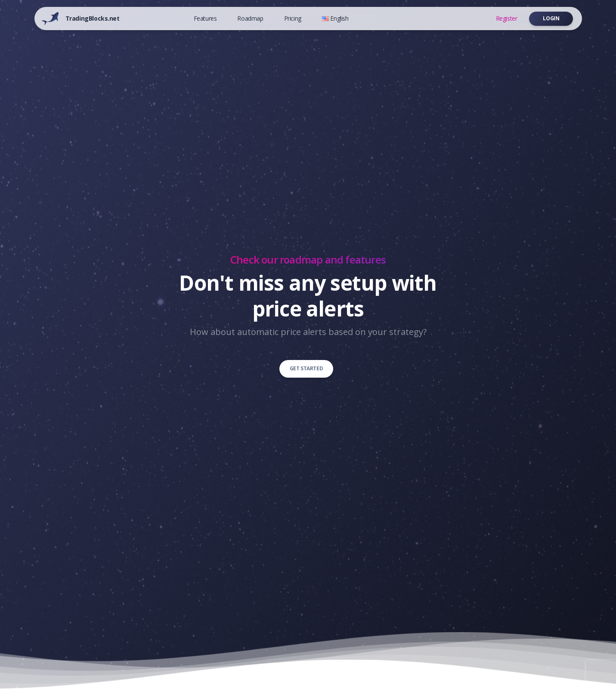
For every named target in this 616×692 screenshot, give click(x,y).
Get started (306, 368)
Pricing (293, 18)
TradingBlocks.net (93, 18)
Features (205, 18)
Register (507, 18)
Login (551, 18)
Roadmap (250, 18)
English (335, 18)
